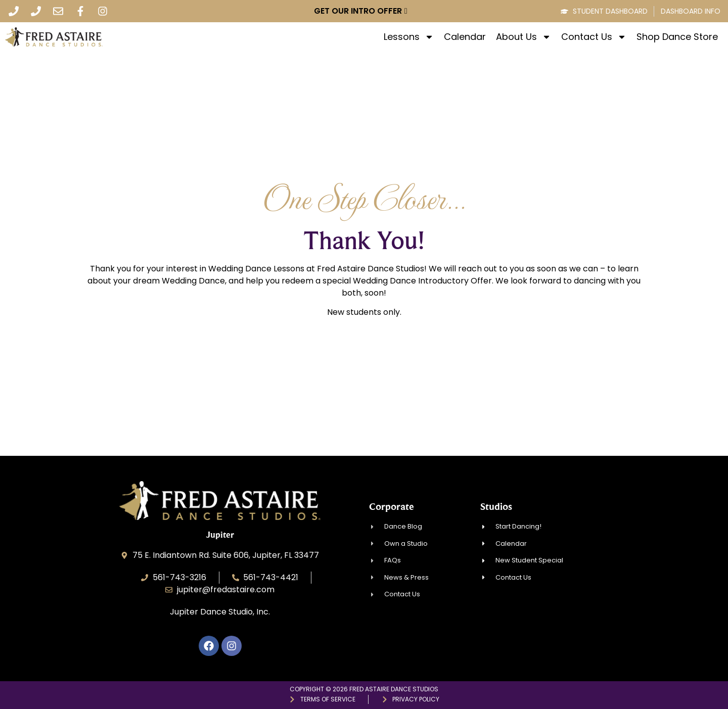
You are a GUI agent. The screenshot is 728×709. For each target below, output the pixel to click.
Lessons (409, 37)
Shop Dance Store (677, 37)
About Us (524, 37)
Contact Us (594, 37)
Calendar (465, 37)
